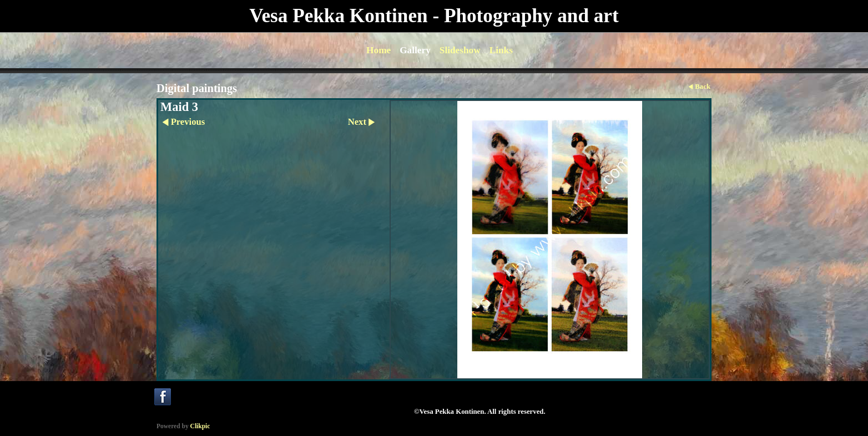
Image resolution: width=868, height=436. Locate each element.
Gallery (415, 50)
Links (501, 50)
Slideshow (460, 50)
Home (379, 50)
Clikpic (200, 426)
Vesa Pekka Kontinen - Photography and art (434, 16)
